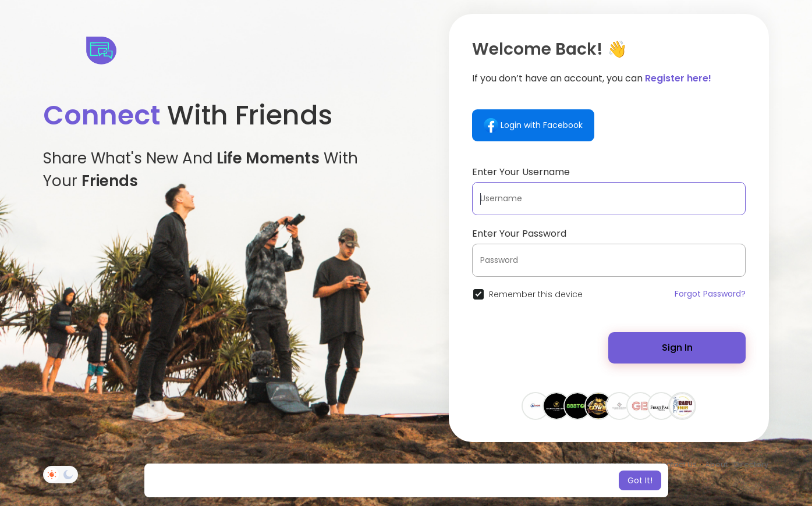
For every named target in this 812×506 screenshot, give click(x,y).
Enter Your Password (519, 234)
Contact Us (676, 464)
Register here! (678, 78)
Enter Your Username (521, 172)
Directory (751, 464)
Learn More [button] (504, 480)
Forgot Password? (710, 294)
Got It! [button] (640, 480)
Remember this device (536, 294)
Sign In (677, 348)
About (716, 464)
